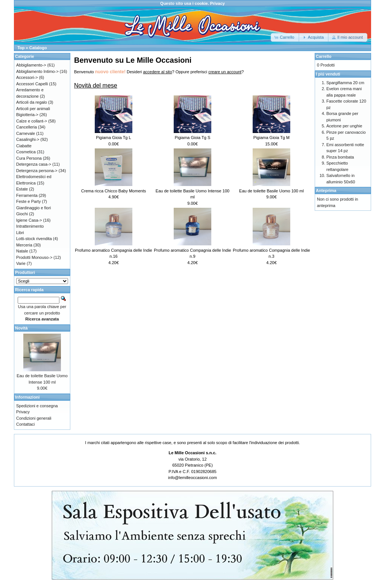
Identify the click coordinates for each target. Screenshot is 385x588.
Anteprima (326, 190)
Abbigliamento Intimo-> (37, 71)
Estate (22, 189)
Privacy (218, 3)
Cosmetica (26, 152)
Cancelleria (27, 127)
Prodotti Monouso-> (34, 257)
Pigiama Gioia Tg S (193, 138)
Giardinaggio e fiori (33, 208)
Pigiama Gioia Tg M (271, 138)
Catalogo (38, 48)
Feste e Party (28, 201)
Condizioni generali (34, 418)
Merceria (24, 245)
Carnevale (26, 133)
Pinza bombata (340, 157)
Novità (21, 328)
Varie (21, 263)
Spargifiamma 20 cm (345, 83)
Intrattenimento (30, 226)
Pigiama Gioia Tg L (113, 138)
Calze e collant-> (32, 121)
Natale (22, 251)
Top (21, 48)
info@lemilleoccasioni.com (192, 478)
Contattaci (26, 424)
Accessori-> (27, 77)
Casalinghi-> (28, 139)
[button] (285, 37)
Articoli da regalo (32, 102)
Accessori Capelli (32, 84)
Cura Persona (29, 158)
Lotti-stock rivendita (34, 239)
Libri (20, 233)
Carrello (324, 56)
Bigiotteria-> (27, 115)
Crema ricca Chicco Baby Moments (114, 191)
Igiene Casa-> (29, 220)
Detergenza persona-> (37, 171)
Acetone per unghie (344, 126)
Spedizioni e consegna (37, 406)
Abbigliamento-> (31, 65)
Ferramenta (27, 195)
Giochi (22, 214)
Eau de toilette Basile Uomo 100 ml (271, 191)
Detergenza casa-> (34, 164)
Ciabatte (24, 146)
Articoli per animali (33, 109)
